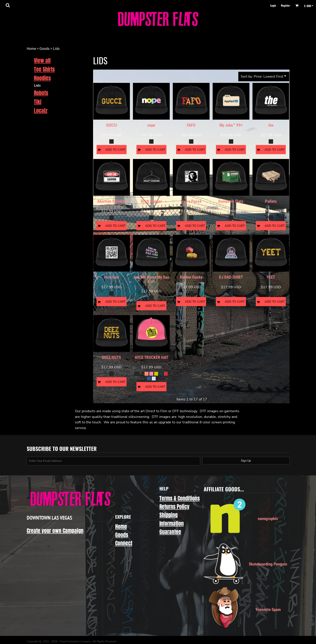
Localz (41, 111)
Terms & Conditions (180, 498)
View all (42, 61)
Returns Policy (174, 507)
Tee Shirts (44, 69)
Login (273, 5)
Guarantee (170, 532)
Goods (44, 49)
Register (286, 5)
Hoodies (42, 78)
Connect (124, 543)
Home (31, 49)
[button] (8, 5)
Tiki (38, 102)
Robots (41, 93)
